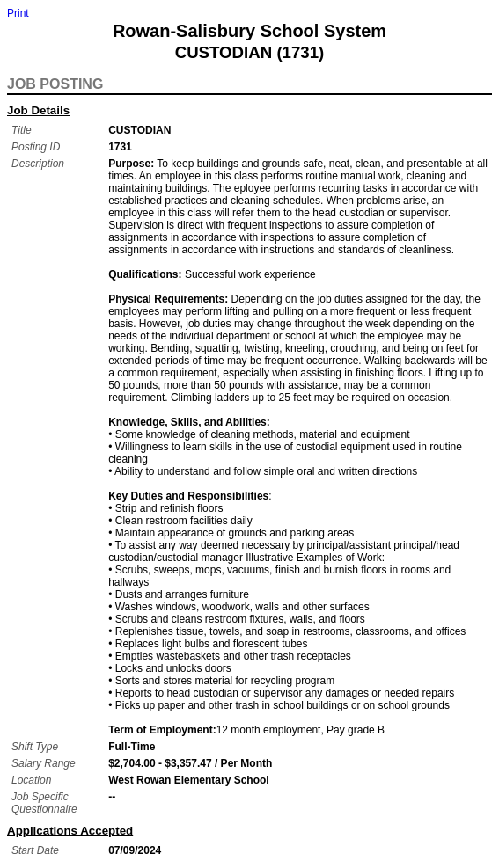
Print (18, 13)
